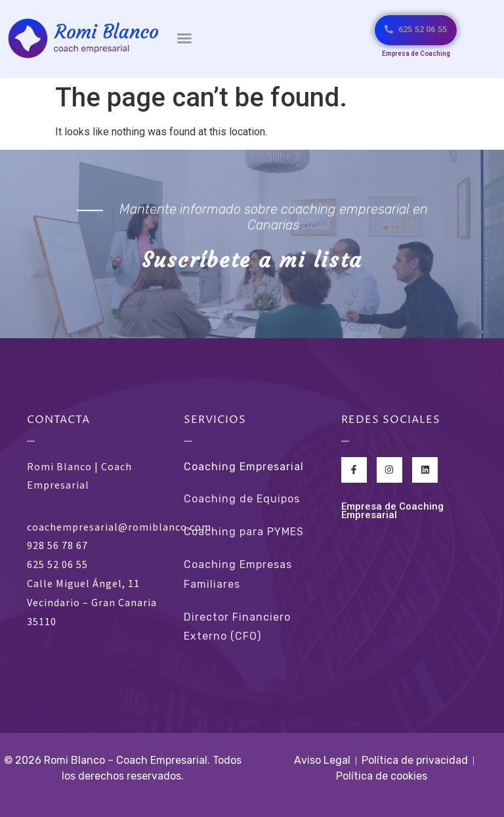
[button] (184, 38)
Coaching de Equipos (242, 499)
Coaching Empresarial (244, 467)
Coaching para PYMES (244, 532)
